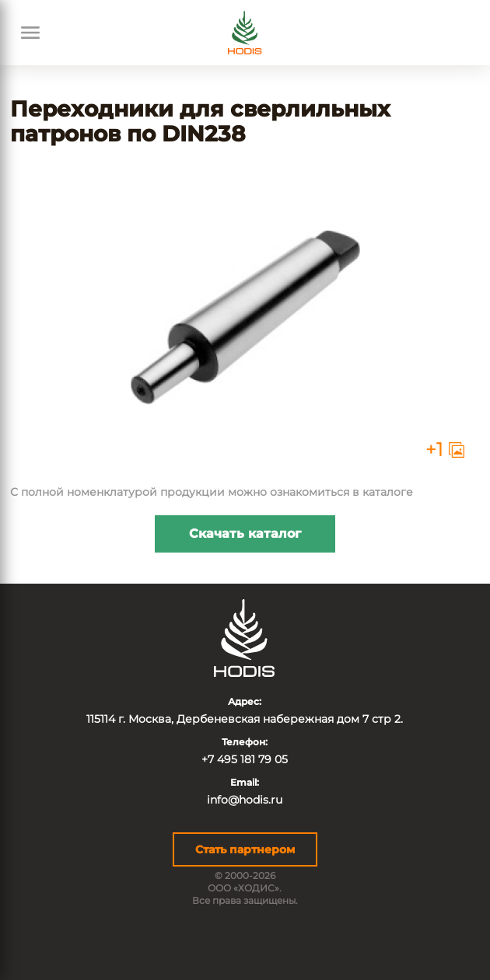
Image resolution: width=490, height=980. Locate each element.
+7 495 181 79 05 (245, 759)
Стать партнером (245, 849)
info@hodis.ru (245, 800)
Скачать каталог (245, 534)
